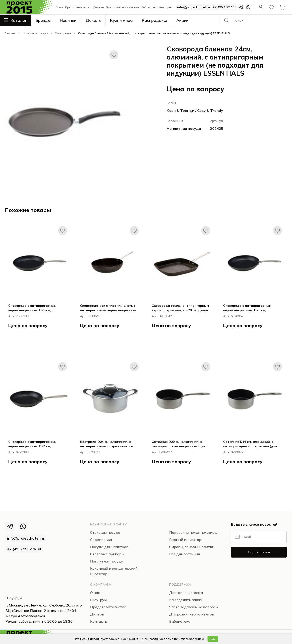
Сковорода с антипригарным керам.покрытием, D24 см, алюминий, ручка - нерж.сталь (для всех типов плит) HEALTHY (38, 444)
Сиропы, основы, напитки (192, 547)
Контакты (166, 7)
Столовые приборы (107, 554)
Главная (10, 33)
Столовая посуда (105, 532)
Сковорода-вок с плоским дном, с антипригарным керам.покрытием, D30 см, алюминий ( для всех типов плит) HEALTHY (109, 308)
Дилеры (98, 7)
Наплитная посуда (35, 33)
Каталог (15, 20)
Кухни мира (121, 20)
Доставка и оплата (186, 593)
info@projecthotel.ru (194, 7)
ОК (213, 639)
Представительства (78, 7)
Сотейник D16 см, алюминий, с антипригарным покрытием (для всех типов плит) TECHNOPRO (250, 444)
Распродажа (155, 20)
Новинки (68, 20)
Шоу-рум (14, 598)
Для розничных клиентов (123, 7)
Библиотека (149, 7)
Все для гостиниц (185, 554)
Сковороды (63, 33)
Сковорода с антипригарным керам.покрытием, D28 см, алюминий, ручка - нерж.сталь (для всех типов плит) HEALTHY (38, 308)
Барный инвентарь (186, 540)
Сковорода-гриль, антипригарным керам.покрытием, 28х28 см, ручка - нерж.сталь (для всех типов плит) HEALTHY (181, 308)
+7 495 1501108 (224, 7)
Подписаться (259, 552)
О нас (60, 7)
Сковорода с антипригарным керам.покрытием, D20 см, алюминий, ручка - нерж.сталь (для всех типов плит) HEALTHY (253, 308)
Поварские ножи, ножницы (193, 532)
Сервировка (101, 540)
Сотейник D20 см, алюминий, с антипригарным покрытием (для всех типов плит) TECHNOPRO (179, 444)
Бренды (43, 20)
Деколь (93, 20)
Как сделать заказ (185, 600)
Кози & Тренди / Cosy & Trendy (195, 110)
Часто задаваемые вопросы (194, 607)
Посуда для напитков (109, 547)
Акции (182, 20)
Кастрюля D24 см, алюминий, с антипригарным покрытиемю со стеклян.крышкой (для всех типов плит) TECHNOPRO (108, 444)
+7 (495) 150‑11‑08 (24, 549)
